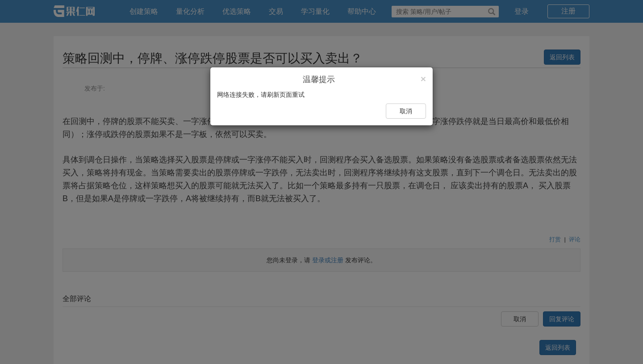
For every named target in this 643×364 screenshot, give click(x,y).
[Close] (423, 79)
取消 (406, 111)
